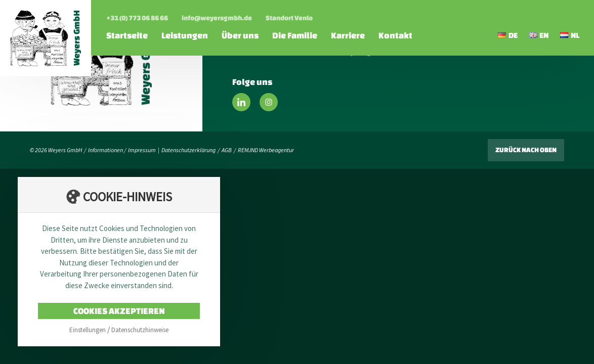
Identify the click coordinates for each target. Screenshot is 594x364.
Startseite (127, 35)
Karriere (348, 35)
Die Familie (295, 35)
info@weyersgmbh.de (217, 18)
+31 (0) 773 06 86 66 (137, 18)
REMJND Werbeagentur (266, 150)
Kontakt (395, 35)
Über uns (240, 35)
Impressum (142, 150)
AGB (227, 150)
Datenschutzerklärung (188, 150)
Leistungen (185, 35)
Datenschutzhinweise (140, 330)
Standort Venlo (289, 18)
